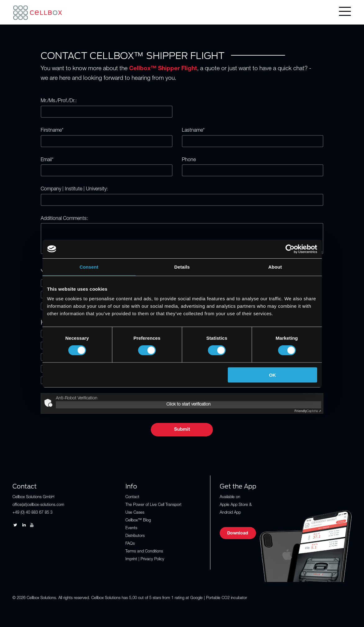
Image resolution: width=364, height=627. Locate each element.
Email (47, 160)
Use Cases (135, 513)
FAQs (130, 544)
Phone (189, 160)
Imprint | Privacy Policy (145, 559)
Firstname (52, 131)
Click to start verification (189, 405)
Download (238, 534)
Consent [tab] (89, 267)
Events (131, 528)
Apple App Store (234, 505)
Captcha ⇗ (308, 411)
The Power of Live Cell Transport (153, 505)
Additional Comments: (64, 219)
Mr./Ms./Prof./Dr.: (59, 101)
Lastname (193, 131)
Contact (132, 497)
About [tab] (275, 267)
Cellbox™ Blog (138, 521)
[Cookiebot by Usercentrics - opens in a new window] (290, 249)
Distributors (135, 536)
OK (273, 375)
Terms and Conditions (144, 552)
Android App (230, 513)
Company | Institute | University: (74, 189)
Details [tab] (182, 267)
